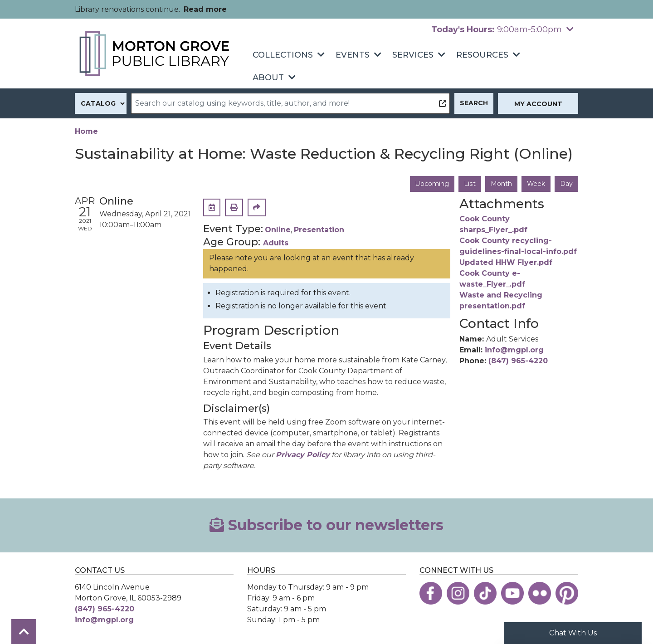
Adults (276, 243)
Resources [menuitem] (482, 55)
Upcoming (432, 184)
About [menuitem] (268, 78)
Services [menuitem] (413, 55)
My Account (538, 104)
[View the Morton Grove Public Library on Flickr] (540, 593)
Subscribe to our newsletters (326, 525)
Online (278, 230)
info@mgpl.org (514, 350)
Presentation (319, 230)
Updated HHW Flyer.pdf (506, 263)
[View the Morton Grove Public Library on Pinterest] (567, 593)
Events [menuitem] (353, 55)
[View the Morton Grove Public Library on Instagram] (458, 593)
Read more (205, 9)
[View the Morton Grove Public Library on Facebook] (431, 593)
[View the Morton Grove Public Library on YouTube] (512, 593)
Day (566, 184)
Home (86, 131)
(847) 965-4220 (518, 361)
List (470, 184)
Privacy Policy (303, 455)
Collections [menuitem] (283, 55)
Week (536, 184)
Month (501, 184)
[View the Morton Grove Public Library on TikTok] (485, 593)
